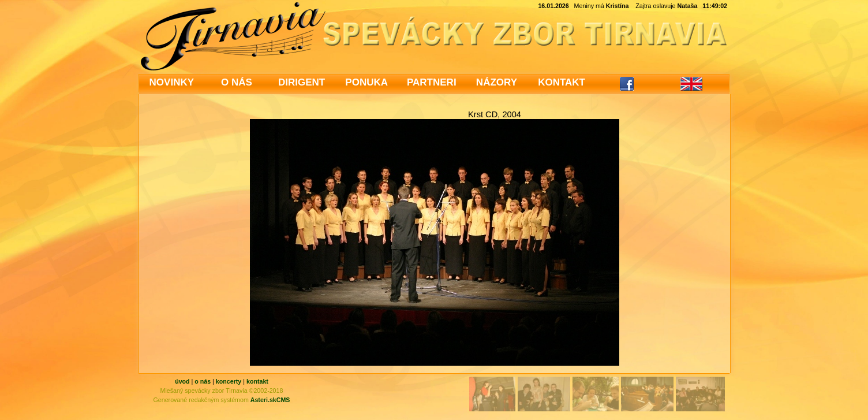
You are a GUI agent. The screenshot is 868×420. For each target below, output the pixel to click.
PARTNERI (432, 82)
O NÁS (237, 82)
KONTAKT (562, 82)
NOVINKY (172, 82)
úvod (182, 381)
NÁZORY (497, 82)
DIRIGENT (302, 82)
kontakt (257, 381)
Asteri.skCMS (270, 400)
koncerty (229, 381)
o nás (203, 381)
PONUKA (366, 82)
